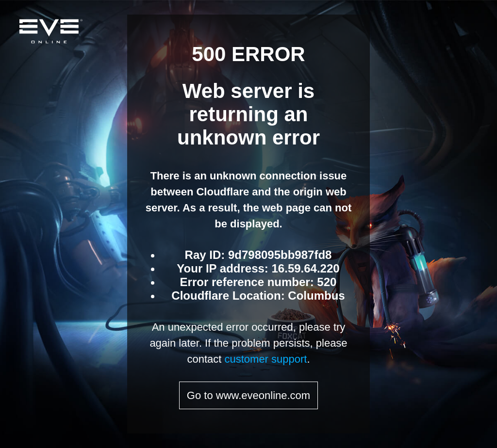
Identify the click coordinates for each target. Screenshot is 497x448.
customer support (265, 359)
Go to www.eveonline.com (248, 395)
